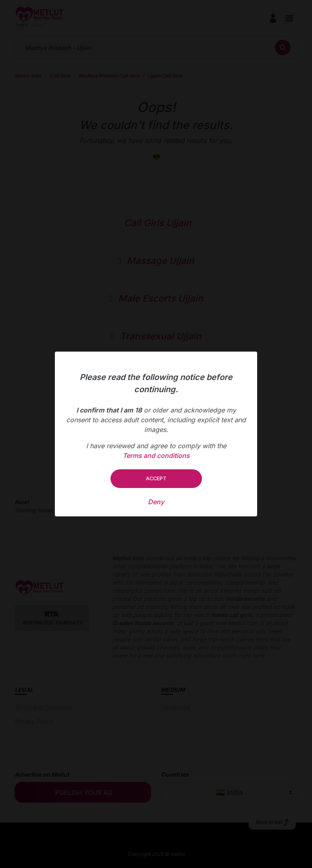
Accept (156, 478)
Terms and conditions (156, 456)
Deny (156, 502)
